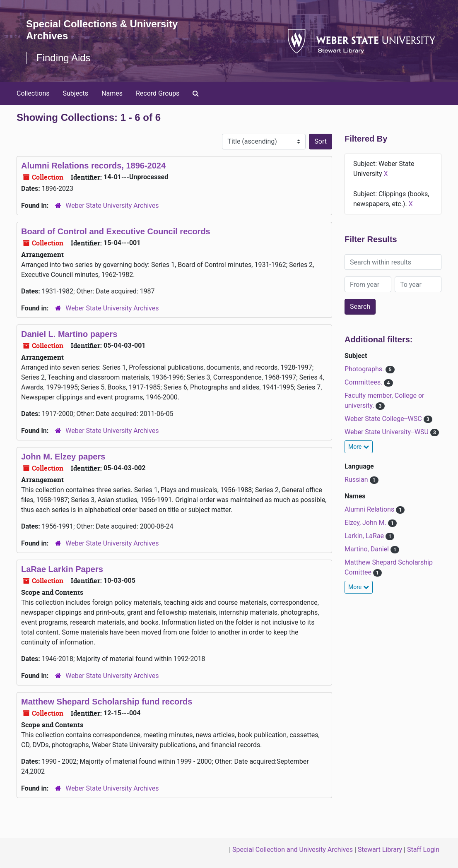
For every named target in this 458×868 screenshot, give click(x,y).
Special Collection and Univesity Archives (293, 850)
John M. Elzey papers (63, 457)
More (359, 447)
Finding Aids (64, 58)
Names (112, 93)
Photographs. (365, 369)
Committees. (364, 382)
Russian (357, 480)
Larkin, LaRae (365, 536)
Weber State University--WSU (387, 432)
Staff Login (423, 850)
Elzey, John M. (366, 523)
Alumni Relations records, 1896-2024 (93, 166)
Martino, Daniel (368, 549)
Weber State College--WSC (384, 419)
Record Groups (158, 93)
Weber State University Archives (112, 206)
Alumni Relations (370, 509)
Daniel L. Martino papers (69, 334)
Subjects (76, 93)
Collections (33, 93)
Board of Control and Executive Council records (116, 231)
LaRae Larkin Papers (62, 569)
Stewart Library (380, 850)
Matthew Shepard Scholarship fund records (107, 702)
